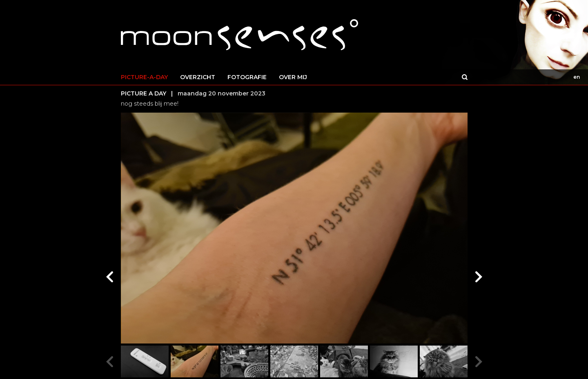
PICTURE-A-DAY (144, 77)
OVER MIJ (293, 77)
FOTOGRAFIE (247, 77)
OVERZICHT (198, 77)
